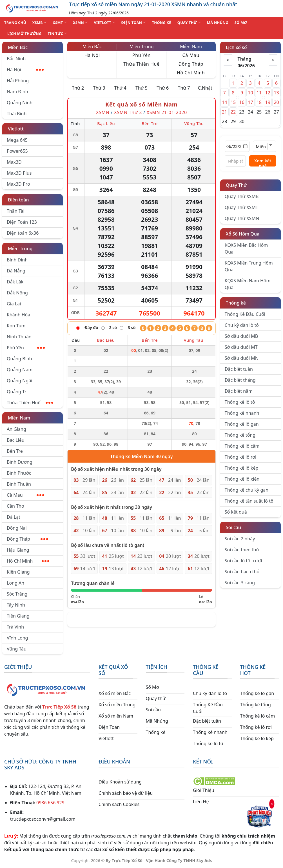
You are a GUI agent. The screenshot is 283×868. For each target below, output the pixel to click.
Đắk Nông (17, 293)
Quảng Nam (20, 370)
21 (224, 112)
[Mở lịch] (245, 146)
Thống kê (236, 303)
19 (268, 102)
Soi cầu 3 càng (240, 583)
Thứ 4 (120, 88)
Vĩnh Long (17, 638)
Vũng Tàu (17, 649)
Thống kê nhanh (242, 413)
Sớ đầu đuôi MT (241, 347)
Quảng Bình (19, 359)
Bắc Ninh (16, 59)
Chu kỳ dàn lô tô (242, 325)
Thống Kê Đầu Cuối (245, 314)
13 (276, 93)
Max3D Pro (18, 184)
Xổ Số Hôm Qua (243, 234)
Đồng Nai (17, 528)
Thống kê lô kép (241, 468)
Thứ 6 (163, 88)
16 (242, 102)
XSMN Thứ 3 (128, 112)
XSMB (40, 22)
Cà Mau (25, 495)
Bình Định (17, 260)
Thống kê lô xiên (242, 479)
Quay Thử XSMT (241, 207)
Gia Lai (14, 304)
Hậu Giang (18, 550)
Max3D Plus (19, 173)
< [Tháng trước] (228, 60)
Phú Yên (26, 348)
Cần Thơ (15, 506)
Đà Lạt (14, 517)
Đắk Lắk (15, 282)
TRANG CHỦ (15, 23)
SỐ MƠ (241, 23)
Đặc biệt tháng (240, 380)
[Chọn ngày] (237, 146)
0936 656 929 (50, 803)
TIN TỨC (57, 33)
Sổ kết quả (236, 512)
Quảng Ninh (20, 103)
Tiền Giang (18, 616)
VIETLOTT (104, 22)
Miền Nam (19, 418)
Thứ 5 (141, 88)
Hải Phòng (18, 81)
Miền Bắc (18, 47)
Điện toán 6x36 (23, 233)
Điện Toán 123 (22, 222)
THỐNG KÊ (162, 23)
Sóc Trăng (17, 594)
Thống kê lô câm (242, 446)
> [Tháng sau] (273, 60)
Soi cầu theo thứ (242, 550)
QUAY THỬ (189, 22)
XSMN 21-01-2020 (167, 112)
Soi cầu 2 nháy (240, 539)
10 (250, 93)
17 (250, 102)
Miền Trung (20, 248)
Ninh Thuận (19, 337)
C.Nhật (205, 88)
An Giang (16, 429)
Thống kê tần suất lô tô (249, 501)
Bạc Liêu (16, 440)
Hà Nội (25, 70)
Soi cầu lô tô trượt (244, 561)
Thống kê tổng (240, 435)
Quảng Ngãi (19, 381)
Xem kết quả (263, 162)
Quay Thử (236, 185)
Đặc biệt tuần (239, 369)
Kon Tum (16, 326)
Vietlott (16, 129)
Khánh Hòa (18, 315)
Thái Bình (17, 114)
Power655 (17, 151)
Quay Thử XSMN (242, 218)
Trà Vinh (15, 627)
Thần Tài (16, 211)
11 (259, 93)
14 (224, 102)
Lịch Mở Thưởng (24, 34)
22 (233, 112)
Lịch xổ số (236, 47)
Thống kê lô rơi (240, 457)
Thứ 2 (78, 88)
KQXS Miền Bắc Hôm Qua (246, 248)
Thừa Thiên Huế (30, 403)
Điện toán (18, 200)
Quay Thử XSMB (242, 196)
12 (268, 93)
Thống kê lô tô (240, 402)
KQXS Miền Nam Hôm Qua (248, 284)
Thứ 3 (99, 88)
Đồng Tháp (27, 539)
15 (233, 102)
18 (259, 102)
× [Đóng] (272, 804)
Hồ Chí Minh (28, 561)
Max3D (14, 162)
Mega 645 (17, 140)
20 (276, 102)
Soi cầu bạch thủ (242, 572)
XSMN (80, 22)
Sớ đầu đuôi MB (241, 336)
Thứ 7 (184, 88)
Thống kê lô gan (242, 424)
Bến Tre (15, 451)
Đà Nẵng (16, 271)
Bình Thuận (19, 484)
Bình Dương (20, 462)
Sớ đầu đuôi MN (242, 358)
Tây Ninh (16, 605)
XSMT (60, 22)
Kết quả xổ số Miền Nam (141, 104)
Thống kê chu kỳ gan (247, 490)
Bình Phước (19, 473)
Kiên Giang (18, 572)
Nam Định (17, 92)
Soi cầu (233, 527)
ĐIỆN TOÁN (133, 22)
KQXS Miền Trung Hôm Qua (249, 266)
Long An (15, 583)
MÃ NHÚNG (218, 23)
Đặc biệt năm (239, 391)
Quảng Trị (17, 392)
